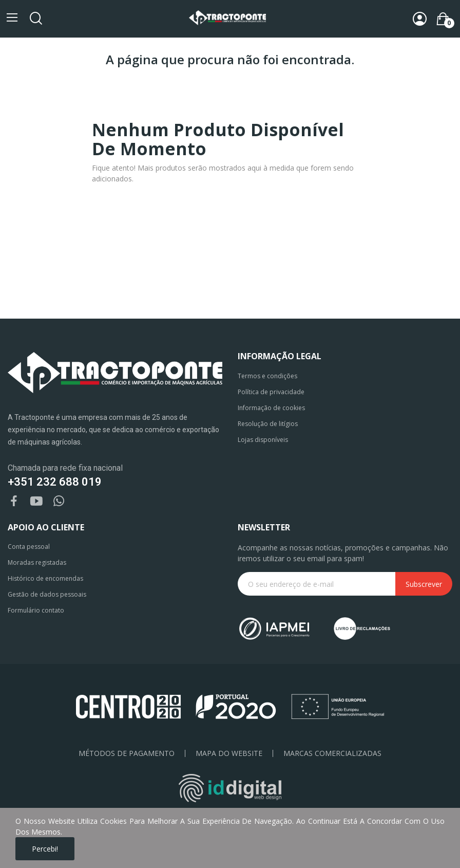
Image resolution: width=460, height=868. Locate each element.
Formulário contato (36, 610)
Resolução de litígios (268, 424)
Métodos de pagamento (127, 753)
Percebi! (45, 849)
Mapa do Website (229, 753)
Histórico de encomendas (45, 578)
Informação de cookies (271, 408)
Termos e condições (267, 376)
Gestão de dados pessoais (47, 594)
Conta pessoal (29, 547)
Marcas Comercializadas (332, 753)
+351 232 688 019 (55, 482)
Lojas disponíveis (263, 440)
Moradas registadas (37, 562)
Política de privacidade (271, 392)
